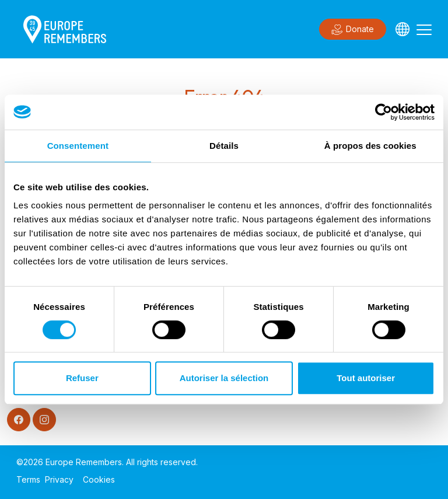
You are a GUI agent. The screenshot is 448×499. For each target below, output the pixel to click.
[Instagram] (44, 420)
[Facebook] (19, 420)
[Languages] (402, 29)
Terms (28, 479)
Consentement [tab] (78, 146)
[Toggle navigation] (424, 29)
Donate (353, 30)
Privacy (59, 479)
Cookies (99, 479)
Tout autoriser (366, 378)
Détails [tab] (224, 146)
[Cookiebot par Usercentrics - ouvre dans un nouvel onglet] (384, 112)
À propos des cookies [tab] (370, 146)
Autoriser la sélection (224, 378)
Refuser (82, 378)
